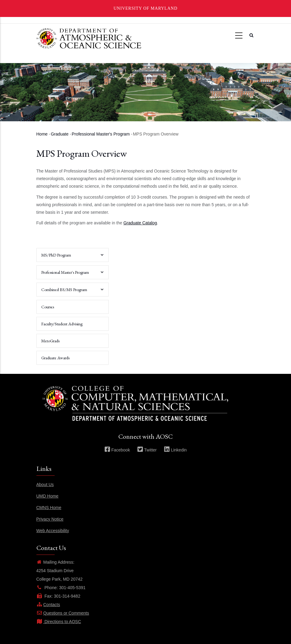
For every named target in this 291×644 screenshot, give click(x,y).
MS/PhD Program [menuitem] (71, 257)
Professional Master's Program (101, 134)
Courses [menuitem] (48, 307)
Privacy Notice (50, 519)
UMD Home (47, 496)
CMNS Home (49, 508)
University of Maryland (145, 8)
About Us (45, 485)
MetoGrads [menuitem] (50, 341)
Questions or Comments (63, 613)
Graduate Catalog (140, 223)
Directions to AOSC (59, 622)
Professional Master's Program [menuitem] (71, 274)
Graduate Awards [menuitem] (55, 358)
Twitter (147, 450)
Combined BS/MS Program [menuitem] (71, 292)
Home (42, 134)
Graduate (59, 134)
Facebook (117, 450)
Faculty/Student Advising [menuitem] (62, 324)
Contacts (48, 605)
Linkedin (175, 450)
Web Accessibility (53, 531)
